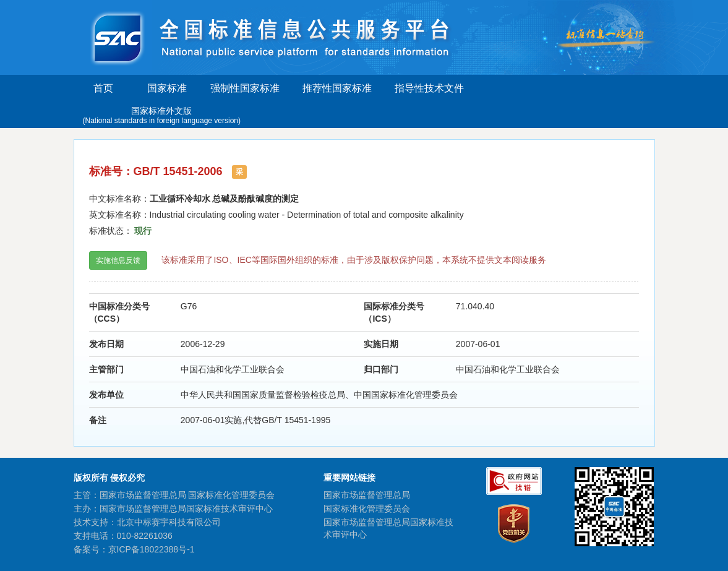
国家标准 (167, 88)
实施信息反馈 (118, 260)
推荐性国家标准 (337, 88)
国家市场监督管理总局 (367, 495)
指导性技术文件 (429, 88)
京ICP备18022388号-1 (152, 549)
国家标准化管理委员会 (367, 509)
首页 (103, 88)
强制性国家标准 (245, 88)
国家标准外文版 (162, 116)
